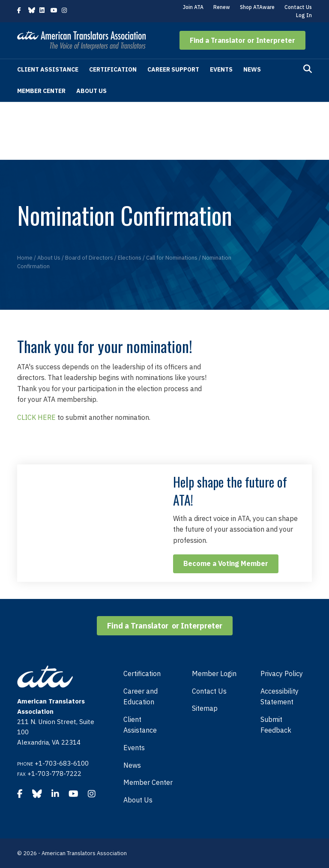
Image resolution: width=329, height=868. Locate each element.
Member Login (214, 673)
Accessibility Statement (280, 697)
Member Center (41, 91)
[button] (242, 40)
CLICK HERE (36, 417)
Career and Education (141, 697)
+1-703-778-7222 (54, 774)
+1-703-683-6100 (62, 763)
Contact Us (298, 7)
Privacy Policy (282, 673)
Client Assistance (48, 69)
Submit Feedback (276, 725)
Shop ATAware (257, 7)
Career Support (173, 69)
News (252, 69)
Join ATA (193, 7)
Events (221, 69)
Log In (304, 15)
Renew (222, 7)
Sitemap (205, 708)
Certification (113, 69)
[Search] (308, 69)
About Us (91, 91)
